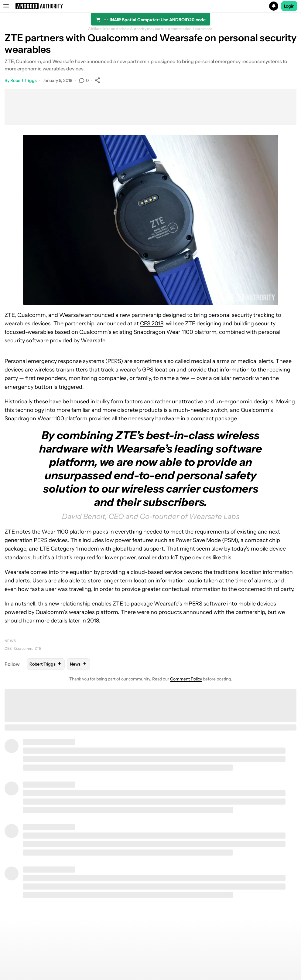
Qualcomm (23, 648)
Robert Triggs (24, 80)
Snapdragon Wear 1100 (163, 332)
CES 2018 (152, 324)
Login (289, 6)
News (10, 641)
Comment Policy (186, 679)
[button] (150, 6)
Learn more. (203, 29)
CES (8, 648)
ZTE (38, 648)
